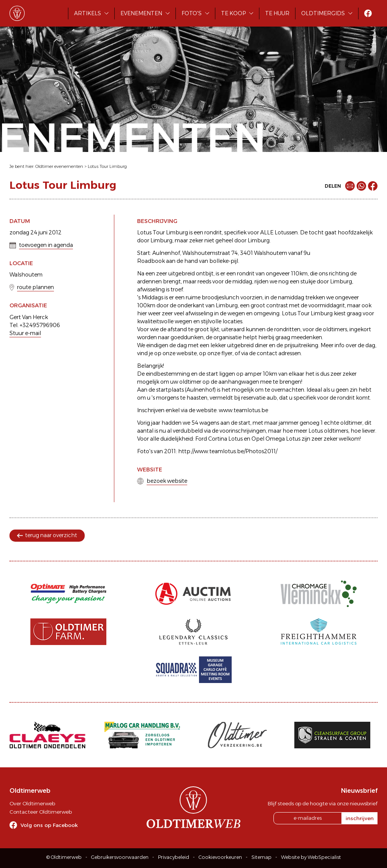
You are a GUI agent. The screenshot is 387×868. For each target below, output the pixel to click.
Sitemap (261, 857)
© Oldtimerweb (64, 857)
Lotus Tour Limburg (107, 166)
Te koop (233, 13)
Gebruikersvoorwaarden (120, 857)
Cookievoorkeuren (220, 857)
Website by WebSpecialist (311, 857)
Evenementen (141, 13)
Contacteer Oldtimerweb (41, 812)
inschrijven (360, 818)
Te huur (277, 13)
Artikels (88, 13)
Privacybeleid (174, 857)
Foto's (192, 13)
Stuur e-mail (25, 333)
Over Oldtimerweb (32, 803)
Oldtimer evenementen (59, 166)
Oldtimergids (323, 13)
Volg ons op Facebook (49, 825)
